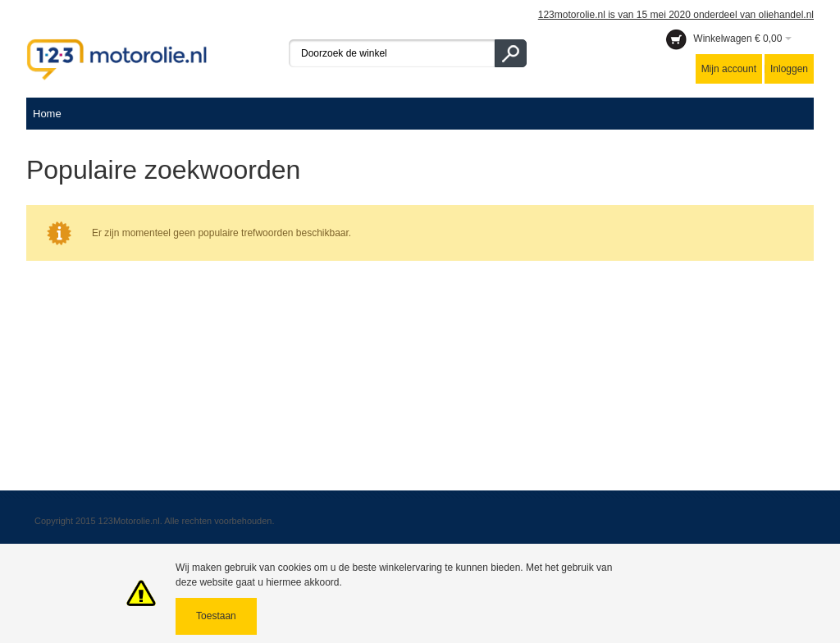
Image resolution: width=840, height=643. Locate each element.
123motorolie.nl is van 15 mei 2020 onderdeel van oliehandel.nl (676, 15)
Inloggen (789, 69)
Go (511, 53)
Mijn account (729, 69)
